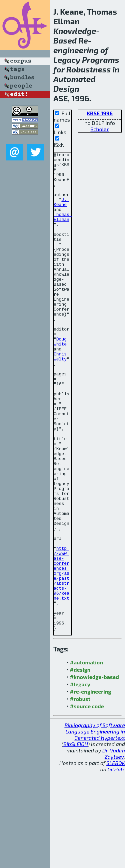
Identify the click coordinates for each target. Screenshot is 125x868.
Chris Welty (61, 398)
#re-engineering (91, 787)
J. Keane (61, 212)
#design (80, 765)
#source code (87, 802)
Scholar (99, 129)
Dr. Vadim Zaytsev (114, 849)
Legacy (67, 60)
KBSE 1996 (100, 113)
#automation (86, 758)
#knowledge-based (94, 772)
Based (65, 40)
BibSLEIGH (75, 840)
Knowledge (75, 31)
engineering (76, 50)
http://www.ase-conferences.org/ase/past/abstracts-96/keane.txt (61, 658)
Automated (74, 79)
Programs (100, 60)
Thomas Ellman (63, 230)
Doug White (61, 380)
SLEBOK (116, 859)
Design (66, 89)
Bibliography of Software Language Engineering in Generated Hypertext (95, 827)
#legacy (80, 780)
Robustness (89, 69)
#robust (80, 794)
